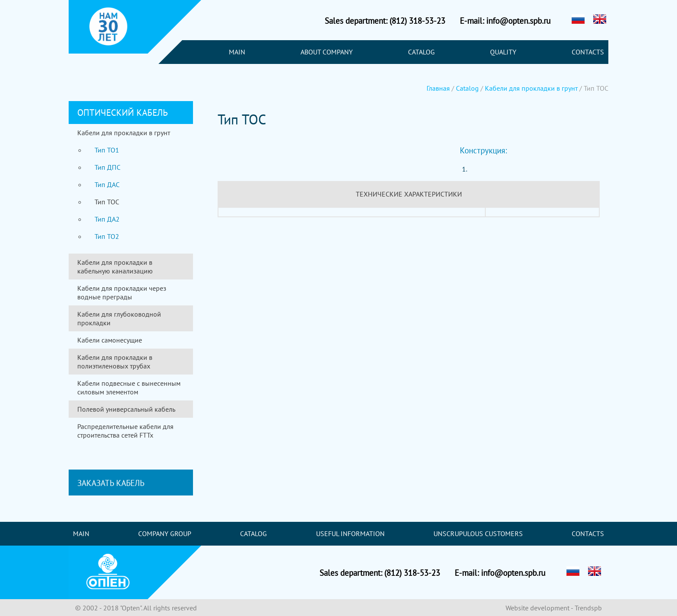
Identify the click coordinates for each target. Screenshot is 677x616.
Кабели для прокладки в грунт (531, 88)
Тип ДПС (108, 167)
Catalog (421, 52)
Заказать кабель (111, 483)
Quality (503, 52)
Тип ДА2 (107, 219)
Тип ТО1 (107, 150)
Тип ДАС (107, 184)
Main (237, 52)
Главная (438, 88)
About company (327, 52)
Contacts (588, 52)
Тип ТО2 (107, 236)
